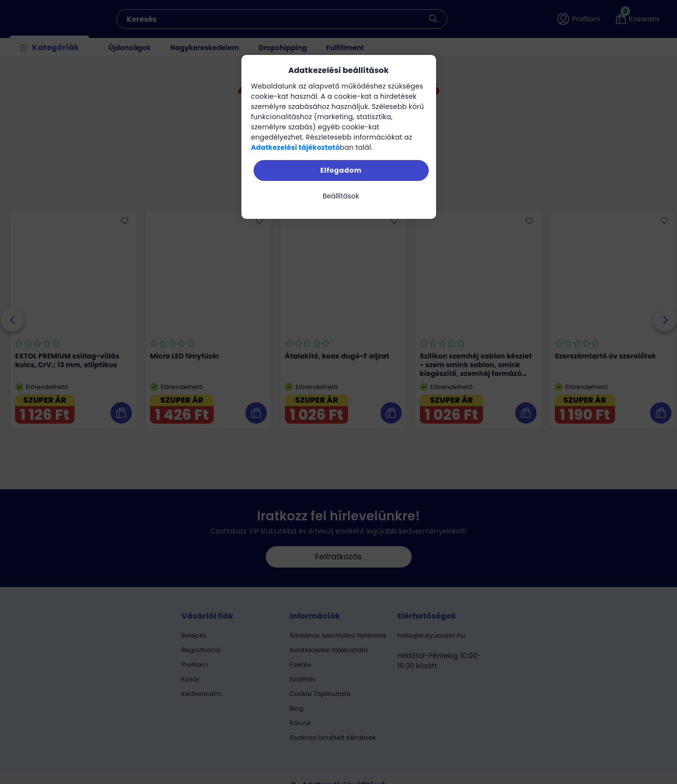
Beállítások (341, 196)
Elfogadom (341, 170)
